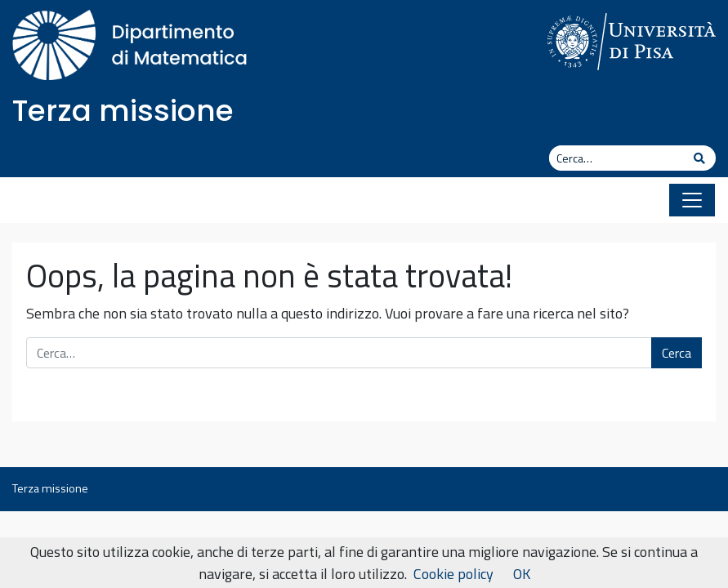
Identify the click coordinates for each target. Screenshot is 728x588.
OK (522, 574)
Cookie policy (453, 574)
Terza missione (123, 111)
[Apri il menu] (692, 200)
